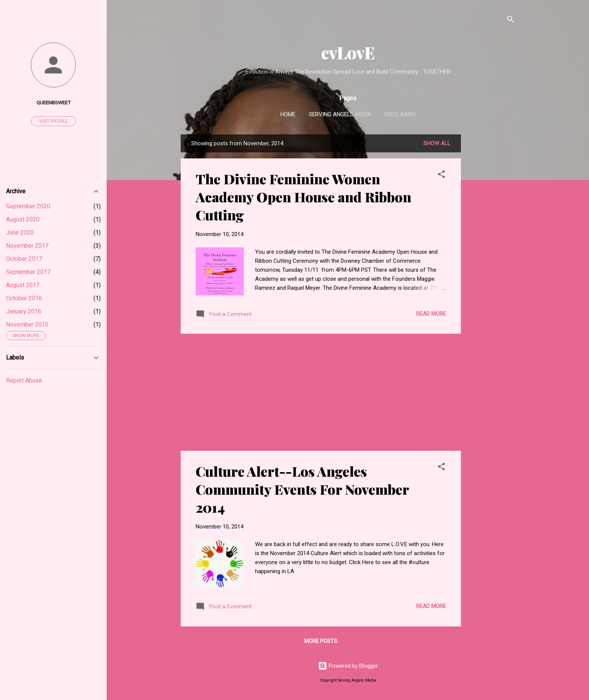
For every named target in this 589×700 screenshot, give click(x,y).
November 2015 (27, 324)
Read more (431, 314)
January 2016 (24, 311)
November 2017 (27, 246)
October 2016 (24, 298)
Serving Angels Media (340, 114)
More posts (321, 641)
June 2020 (20, 233)
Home (288, 114)
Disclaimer (400, 114)
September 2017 (28, 272)
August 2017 (23, 285)
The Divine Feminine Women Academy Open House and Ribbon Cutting (304, 197)
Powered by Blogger (348, 666)
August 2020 (23, 219)
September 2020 (28, 206)
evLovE (348, 52)
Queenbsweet (54, 102)
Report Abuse (24, 380)
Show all (437, 143)
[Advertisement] (491, 247)
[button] (441, 175)
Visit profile (54, 121)
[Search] (510, 20)
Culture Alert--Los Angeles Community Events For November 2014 (302, 489)
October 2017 (24, 259)
